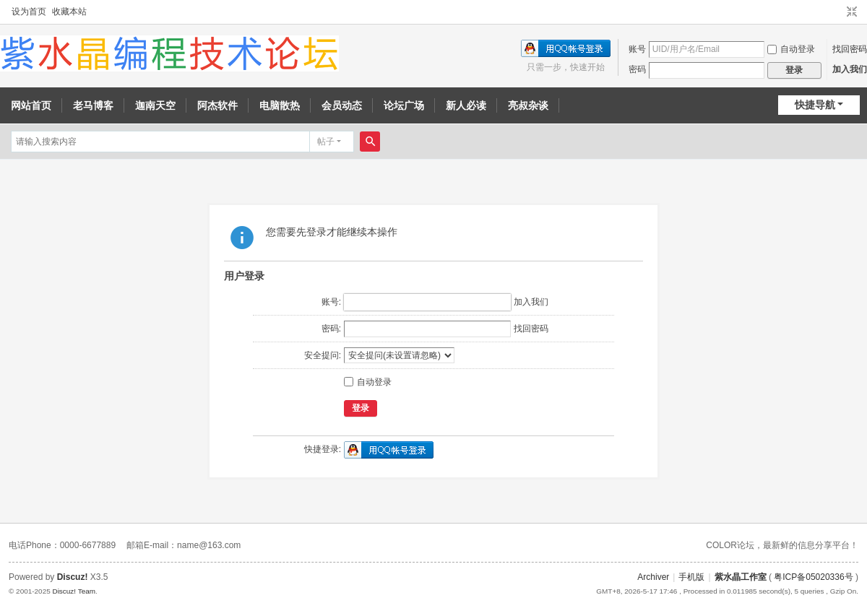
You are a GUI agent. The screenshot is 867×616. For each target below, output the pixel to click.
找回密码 (850, 49)
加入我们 (850, 69)
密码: (331, 329)
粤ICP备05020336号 (813, 577)
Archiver (653, 577)
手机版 (691, 577)
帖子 (326, 142)
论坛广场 (404, 105)
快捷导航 (815, 105)
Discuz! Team (74, 591)
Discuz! (73, 577)
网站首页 (31, 105)
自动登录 (791, 49)
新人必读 (466, 105)
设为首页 (29, 12)
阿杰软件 (217, 105)
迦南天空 (155, 105)
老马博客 (93, 105)
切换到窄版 (852, 12)
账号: (331, 302)
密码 (637, 69)
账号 (637, 49)
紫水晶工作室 (741, 577)
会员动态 (342, 105)
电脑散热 (280, 105)
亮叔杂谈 (528, 105)
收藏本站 (69, 12)
